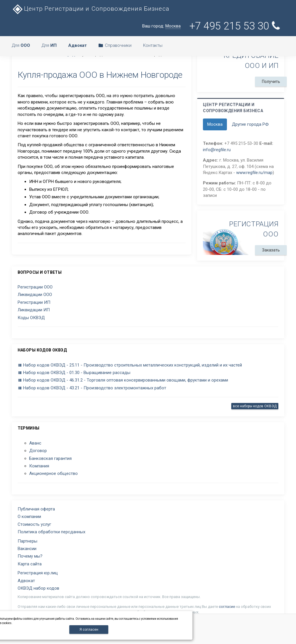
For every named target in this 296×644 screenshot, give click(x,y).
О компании (29, 517)
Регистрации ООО (35, 287)
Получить (271, 82)
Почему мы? (30, 556)
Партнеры (27, 541)
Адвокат (26, 581)
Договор (38, 451)
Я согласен (89, 630)
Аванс (35, 443)
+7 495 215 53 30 (235, 26)
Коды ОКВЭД (31, 318)
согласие (227, 607)
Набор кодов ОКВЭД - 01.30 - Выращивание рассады (74, 373)
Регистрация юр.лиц (38, 573)
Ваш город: (161, 26)
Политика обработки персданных (51, 532)
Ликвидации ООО (35, 295)
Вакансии (27, 549)
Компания (39, 466)
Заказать (271, 250)
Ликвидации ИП (34, 310)
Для (21, 45)
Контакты (153, 45)
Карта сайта (30, 564)
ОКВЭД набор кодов (38, 588)
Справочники (115, 45)
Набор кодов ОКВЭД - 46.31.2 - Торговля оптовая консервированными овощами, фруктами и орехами (123, 380)
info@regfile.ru (217, 150)
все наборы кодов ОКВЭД (255, 406)
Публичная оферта (36, 509)
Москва (215, 124)
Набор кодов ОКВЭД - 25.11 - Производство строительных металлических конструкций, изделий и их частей (130, 365)
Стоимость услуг (34, 524)
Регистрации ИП (34, 302)
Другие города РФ (250, 124)
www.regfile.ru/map (254, 173)
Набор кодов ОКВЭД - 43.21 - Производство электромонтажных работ (92, 388)
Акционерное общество (53, 473)
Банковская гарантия (50, 458)
